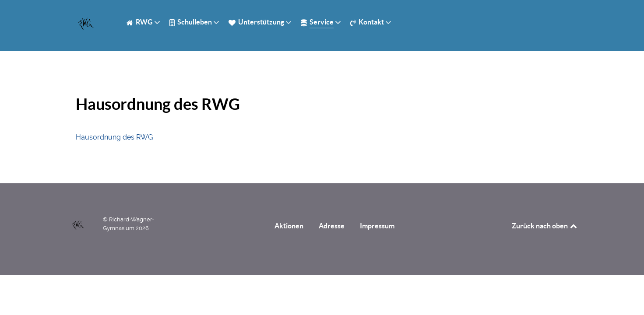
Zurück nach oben (545, 226)
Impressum (377, 226)
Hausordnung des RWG (114, 137)
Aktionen (289, 226)
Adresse (332, 226)
